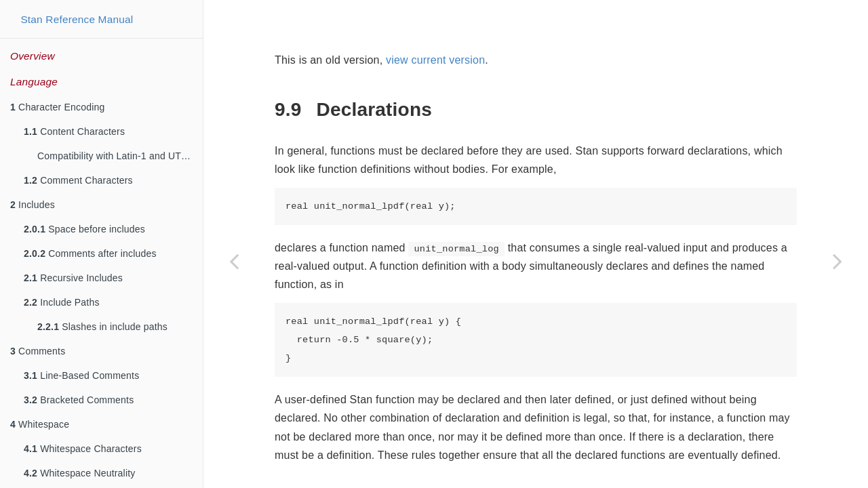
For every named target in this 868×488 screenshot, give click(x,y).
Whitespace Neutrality (80, 473)
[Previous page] (234, 261)
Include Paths (62, 302)
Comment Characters (78, 180)
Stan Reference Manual (77, 19)
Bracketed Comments (79, 400)
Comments (38, 351)
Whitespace (40, 424)
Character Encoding (57, 107)
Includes (33, 205)
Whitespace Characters (83, 449)
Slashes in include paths (102, 327)
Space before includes (84, 229)
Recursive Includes (73, 278)
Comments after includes (90, 253)
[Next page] (837, 261)
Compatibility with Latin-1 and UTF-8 (117, 156)
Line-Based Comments (81, 375)
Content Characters (74, 131)
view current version (435, 60)
